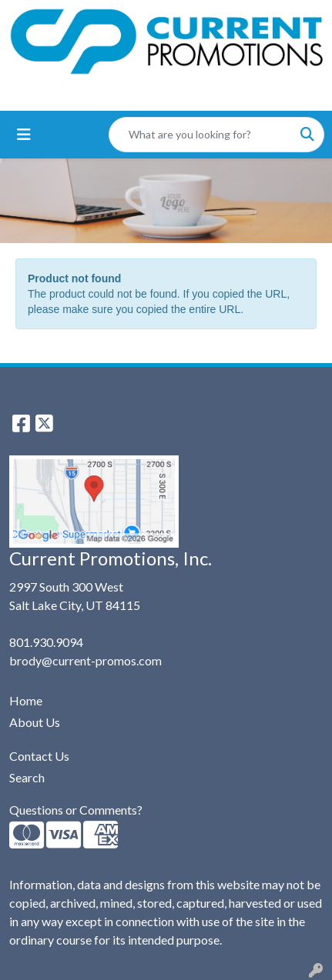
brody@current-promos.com (86, 660)
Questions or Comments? (76, 810)
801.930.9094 (46, 642)
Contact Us (39, 756)
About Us (35, 722)
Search (27, 777)
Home (26, 700)
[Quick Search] (200, 135)
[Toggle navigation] (24, 134)
